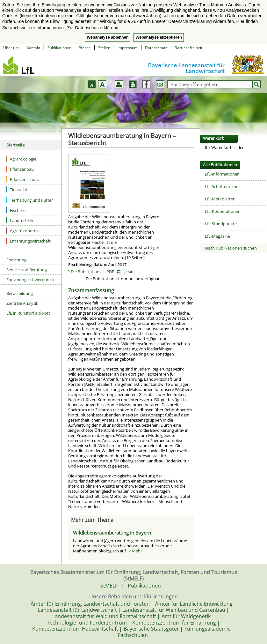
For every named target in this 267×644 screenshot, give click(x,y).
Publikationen (59, 48)
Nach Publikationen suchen (231, 248)
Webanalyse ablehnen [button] (108, 37)
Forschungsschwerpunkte (31, 280)
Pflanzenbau (20, 169)
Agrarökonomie (23, 231)
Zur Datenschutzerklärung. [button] (94, 28)
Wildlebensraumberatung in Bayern (112, 533)
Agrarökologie (21, 159)
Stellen (104, 48)
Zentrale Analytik (22, 303)
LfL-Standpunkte (221, 224)
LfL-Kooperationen (223, 211)
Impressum (128, 48)
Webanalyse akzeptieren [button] (159, 37)
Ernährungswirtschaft (29, 241)
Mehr (137, 551)
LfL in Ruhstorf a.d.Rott (28, 313)
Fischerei (16, 210)
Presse (85, 48)
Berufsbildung (20, 293)
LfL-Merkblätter (220, 199)
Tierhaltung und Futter (30, 200)
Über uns (11, 48)
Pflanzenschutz (23, 179)
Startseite (15, 145)
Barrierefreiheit (188, 48)
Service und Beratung (27, 270)
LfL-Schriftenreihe (222, 186)
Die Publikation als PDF (102, 272)
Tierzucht (17, 189)
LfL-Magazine (217, 236)
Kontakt (33, 48)
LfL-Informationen (222, 174)
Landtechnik (20, 220)
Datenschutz (156, 48)
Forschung (16, 260)
